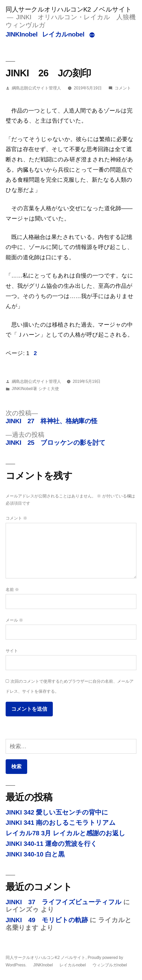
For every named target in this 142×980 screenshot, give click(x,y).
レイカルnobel (63, 34)
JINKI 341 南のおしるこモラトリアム (61, 823)
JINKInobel (22, 34)
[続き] (92, 35)
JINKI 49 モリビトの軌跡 (47, 920)
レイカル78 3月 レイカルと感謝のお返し (65, 833)
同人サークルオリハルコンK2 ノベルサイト (69, 9)
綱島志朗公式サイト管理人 (36, 88)
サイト (12, 651)
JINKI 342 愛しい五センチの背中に (57, 812)
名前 (12, 590)
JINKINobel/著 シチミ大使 (35, 389)
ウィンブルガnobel (110, 965)
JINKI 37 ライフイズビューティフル (64, 902)
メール (14, 620)
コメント (123, 88)
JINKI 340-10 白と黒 (35, 854)
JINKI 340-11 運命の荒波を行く (51, 844)
